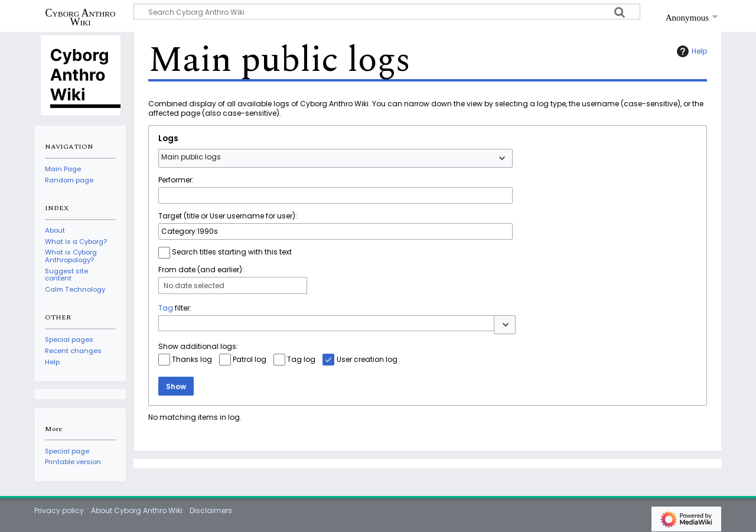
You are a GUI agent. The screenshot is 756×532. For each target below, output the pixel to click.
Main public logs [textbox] (191, 157)
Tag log (301, 359)
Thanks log (192, 359)
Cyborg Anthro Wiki (81, 17)
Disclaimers (211, 510)
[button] (505, 325)
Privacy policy (59, 510)
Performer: (176, 180)
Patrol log (250, 359)
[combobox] (335, 158)
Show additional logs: (198, 346)
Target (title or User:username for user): (228, 216)
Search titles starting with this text (232, 252)
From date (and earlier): (201, 270)
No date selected (194, 285)
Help (690, 51)
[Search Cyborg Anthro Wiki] (387, 12)
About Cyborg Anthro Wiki (137, 510)
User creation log (367, 359)
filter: (175, 308)
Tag (166, 308)
